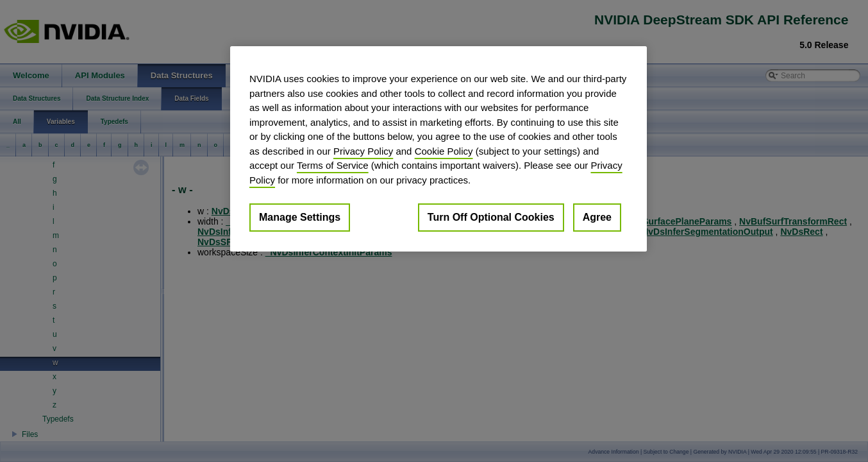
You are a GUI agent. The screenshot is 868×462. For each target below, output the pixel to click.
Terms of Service (333, 165)
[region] (438, 149)
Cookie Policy (444, 151)
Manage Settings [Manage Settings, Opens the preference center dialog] (300, 217)
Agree (597, 217)
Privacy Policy (363, 151)
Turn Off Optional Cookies (491, 217)
